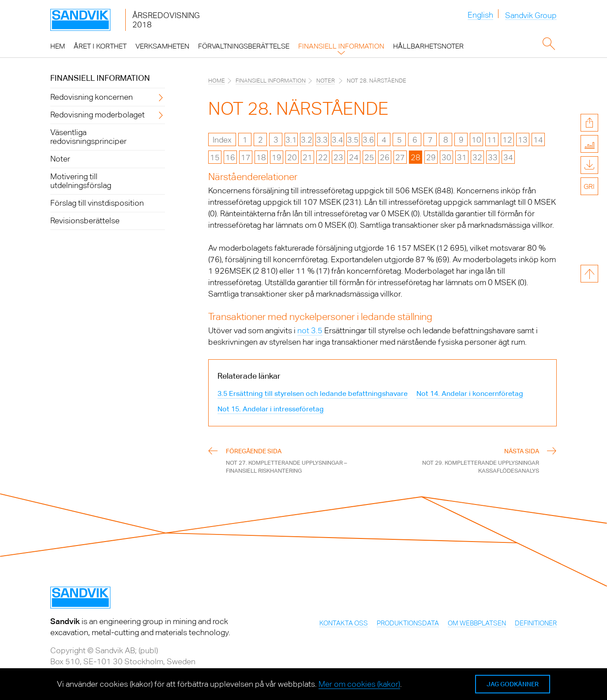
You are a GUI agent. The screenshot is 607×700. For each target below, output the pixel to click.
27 (400, 157)
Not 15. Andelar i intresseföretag (271, 409)
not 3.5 (310, 330)
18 (261, 157)
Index (222, 140)
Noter (326, 81)
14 (538, 140)
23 (338, 157)
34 (508, 157)
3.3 (322, 140)
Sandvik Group (531, 16)
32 (477, 157)
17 (246, 157)
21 (307, 157)
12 (507, 140)
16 (230, 157)
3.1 (291, 140)
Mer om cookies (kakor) (359, 684)
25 (369, 157)
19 (277, 157)
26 (385, 157)
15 (215, 157)
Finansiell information (100, 78)
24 (354, 157)
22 (323, 157)
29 (431, 157)
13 (523, 140)
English (480, 15)
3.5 (353, 140)
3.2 (307, 140)
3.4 (337, 140)
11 (492, 140)
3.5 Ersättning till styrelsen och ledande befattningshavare (313, 393)
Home (217, 81)
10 (476, 140)
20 (292, 157)
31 (462, 157)
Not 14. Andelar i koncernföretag (470, 393)
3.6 (368, 140)
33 (493, 157)
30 (446, 157)
